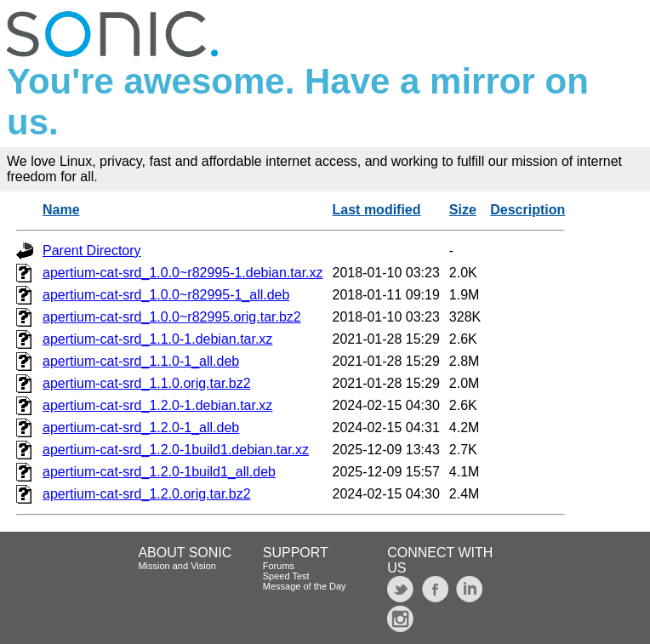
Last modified (377, 210)
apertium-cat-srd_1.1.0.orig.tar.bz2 (147, 383)
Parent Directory (92, 251)
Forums (279, 566)
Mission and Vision (177, 566)
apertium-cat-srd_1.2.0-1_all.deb (141, 427)
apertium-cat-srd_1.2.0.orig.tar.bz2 (147, 494)
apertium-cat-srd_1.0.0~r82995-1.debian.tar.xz (183, 273)
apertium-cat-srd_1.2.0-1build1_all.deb (159, 472)
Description (527, 210)
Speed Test (286, 576)
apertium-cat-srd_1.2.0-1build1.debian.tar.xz (176, 450)
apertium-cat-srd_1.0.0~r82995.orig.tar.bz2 (172, 317)
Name (61, 210)
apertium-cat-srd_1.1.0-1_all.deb (141, 361)
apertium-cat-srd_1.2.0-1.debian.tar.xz (157, 405)
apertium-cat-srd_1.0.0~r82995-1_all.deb (166, 295)
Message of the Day (305, 586)
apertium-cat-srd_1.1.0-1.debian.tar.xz (157, 339)
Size (463, 210)
